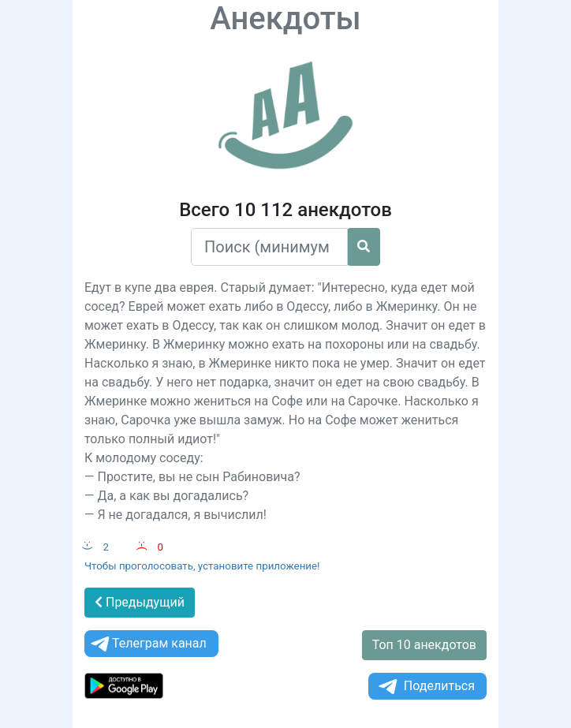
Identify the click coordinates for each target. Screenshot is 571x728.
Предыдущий (140, 602)
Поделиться (425, 687)
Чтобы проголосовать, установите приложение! (202, 566)
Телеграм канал (147, 644)
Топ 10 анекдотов (424, 645)
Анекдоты (285, 19)
